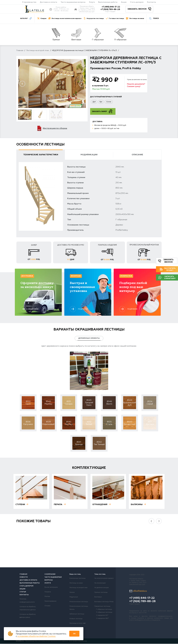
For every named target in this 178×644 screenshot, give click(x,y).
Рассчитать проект (168, 269)
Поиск (154, 18)
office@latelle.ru (140, 591)
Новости (24, 577)
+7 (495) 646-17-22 (111, 7)
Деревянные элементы (89, 338)
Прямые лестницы (101, 593)
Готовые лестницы (116, 18)
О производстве (29, 2)
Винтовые (98, 597)
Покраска (48, 592)
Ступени (22, 505)
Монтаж (47, 597)
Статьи (23, 592)
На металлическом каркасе (104, 579)
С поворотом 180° (102, 619)
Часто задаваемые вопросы (73, 2)
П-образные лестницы (104, 613)
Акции (124, 2)
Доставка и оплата (49, 2)
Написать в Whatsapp (167, 277)
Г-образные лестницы (104, 610)
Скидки (43, 18)
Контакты (151, 2)
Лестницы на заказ (137, 18)
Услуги (92, 2)
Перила (60, 505)
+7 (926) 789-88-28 (110, 9)
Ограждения (102, 505)
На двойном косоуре (102, 588)
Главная (20, 51)
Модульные (74, 597)
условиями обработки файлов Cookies (37, 636)
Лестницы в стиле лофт (78, 624)
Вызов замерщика (51, 588)
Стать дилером (137, 2)
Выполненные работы (108, 2)
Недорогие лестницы (95, 18)
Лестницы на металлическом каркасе (66, 18)
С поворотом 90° (102, 616)
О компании (50, 574)
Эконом (72, 593)
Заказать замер (102, 112)
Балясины (138, 505)
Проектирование (50, 601)
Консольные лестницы (77, 579)
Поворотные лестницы (102, 607)
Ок (74, 634)
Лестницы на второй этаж (38, 51)
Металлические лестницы (79, 602)
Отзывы (47, 606)
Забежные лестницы (77, 614)
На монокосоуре (100, 583)
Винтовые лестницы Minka (104, 602)
